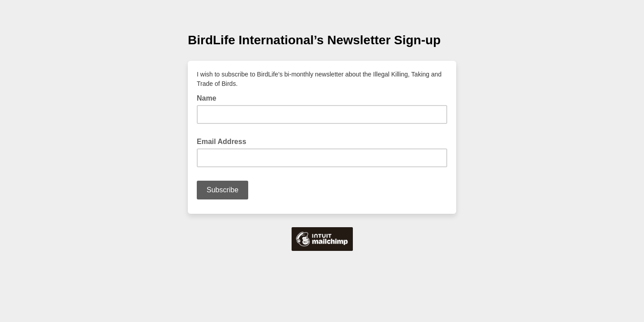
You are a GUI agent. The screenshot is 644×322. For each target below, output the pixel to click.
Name (209, 97)
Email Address (224, 141)
